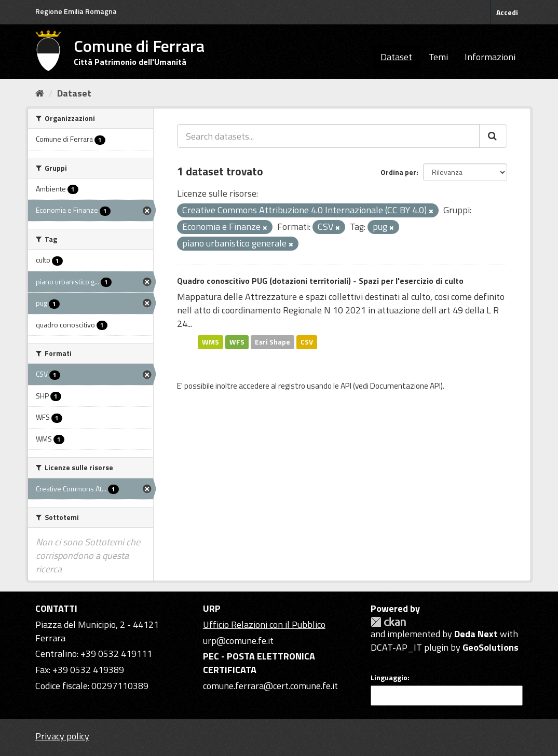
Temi (438, 57)
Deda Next (476, 634)
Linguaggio (389, 678)
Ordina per (398, 172)
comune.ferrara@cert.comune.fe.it (270, 686)
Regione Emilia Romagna (76, 11)
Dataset (396, 57)
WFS (237, 342)
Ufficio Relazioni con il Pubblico (264, 624)
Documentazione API (405, 386)
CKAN (388, 622)
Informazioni (490, 57)
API (346, 386)
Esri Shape (273, 342)
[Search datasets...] (328, 136)
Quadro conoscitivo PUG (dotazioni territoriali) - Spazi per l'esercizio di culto (320, 281)
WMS (210, 342)
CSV (307, 342)
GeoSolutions (491, 647)
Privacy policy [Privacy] (62, 736)
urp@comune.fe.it (238, 641)
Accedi (507, 12)
